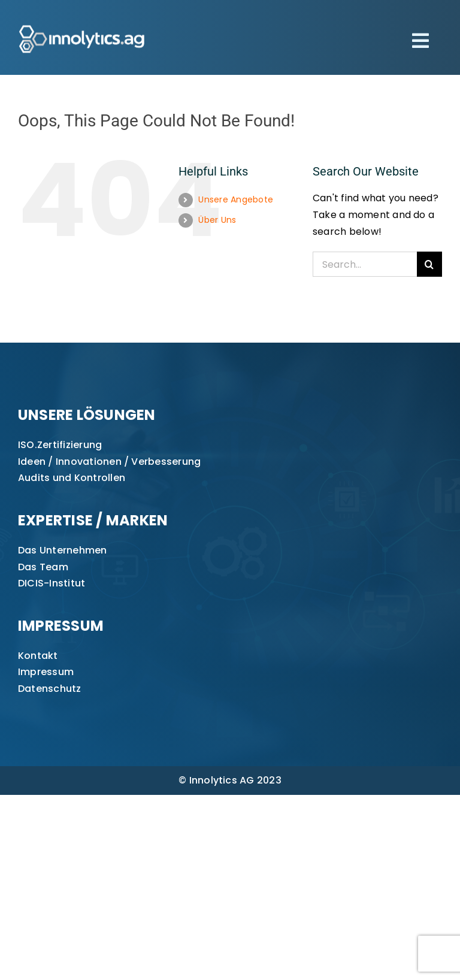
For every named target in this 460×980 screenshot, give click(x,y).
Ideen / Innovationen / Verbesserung (109, 462)
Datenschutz (50, 689)
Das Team (43, 567)
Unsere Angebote (236, 199)
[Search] (429, 264)
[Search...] (365, 264)
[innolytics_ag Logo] (82, 22)
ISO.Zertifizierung (60, 445)
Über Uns (217, 220)
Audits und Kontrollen (72, 478)
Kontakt (38, 656)
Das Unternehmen (63, 550)
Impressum (46, 672)
